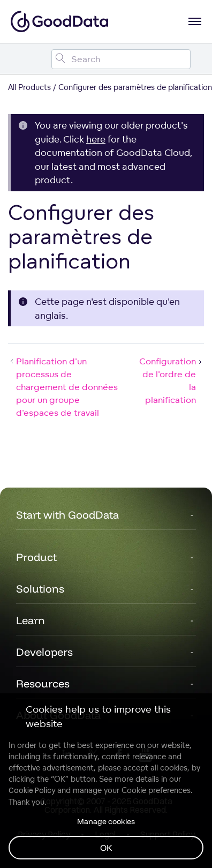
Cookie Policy (32, 790)
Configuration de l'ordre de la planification (172, 380)
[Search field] (121, 59)
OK (106, 848)
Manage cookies (106, 821)
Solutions (40, 589)
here (96, 139)
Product (36, 557)
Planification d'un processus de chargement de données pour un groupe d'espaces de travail (63, 387)
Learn (31, 620)
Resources (43, 683)
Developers (44, 652)
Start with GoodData (67, 515)
